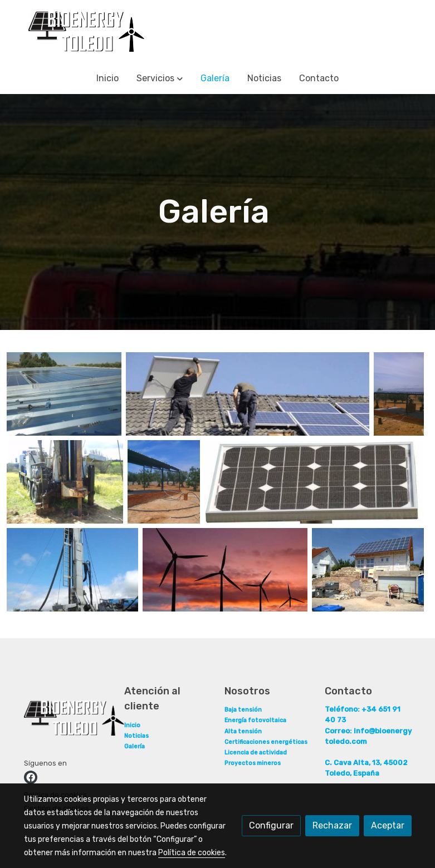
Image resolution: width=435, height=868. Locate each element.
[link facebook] (31, 777)
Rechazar (332, 825)
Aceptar (388, 825)
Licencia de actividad (256, 753)
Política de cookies (192, 853)
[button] (160, 78)
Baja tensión (243, 710)
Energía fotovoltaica (255, 720)
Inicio (132, 725)
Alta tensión (243, 731)
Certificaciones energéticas (266, 742)
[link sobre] (67, 720)
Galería (135, 746)
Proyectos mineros (253, 763)
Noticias (136, 736)
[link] (86, 31)
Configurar (271, 825)
